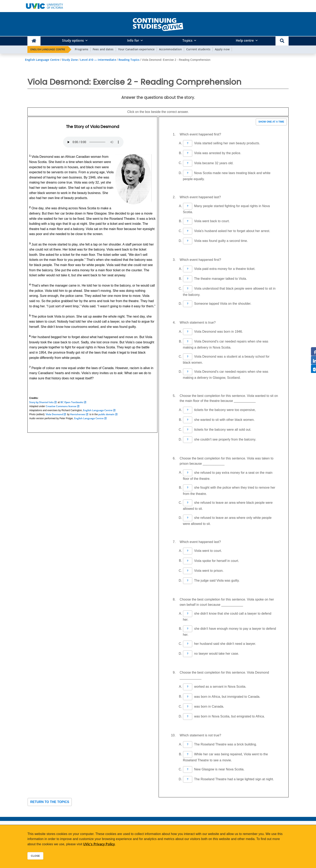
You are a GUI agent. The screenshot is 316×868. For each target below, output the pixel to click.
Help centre (245, 40)
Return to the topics (50, 802)
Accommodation (170, 49)
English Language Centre (48, 49)
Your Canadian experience (136, 49)
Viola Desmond (54, 414)
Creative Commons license (61, 406)
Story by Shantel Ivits (41, 402)
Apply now (222, 49)
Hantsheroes (78, 414)
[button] (282, 41)
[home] (158, 24)
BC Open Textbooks (72, 402)
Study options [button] (73, 40)
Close (35, 856)
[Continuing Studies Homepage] (34, 41)
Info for (133, 40)
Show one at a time (271, 122)
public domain (106, 414)
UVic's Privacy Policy (99, 844)
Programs (82, 49)
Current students (198, 49)
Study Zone (70, 60)
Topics (187, 40)
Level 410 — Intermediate (98, 60)
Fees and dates (103, 49)
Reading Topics (129, 60)
